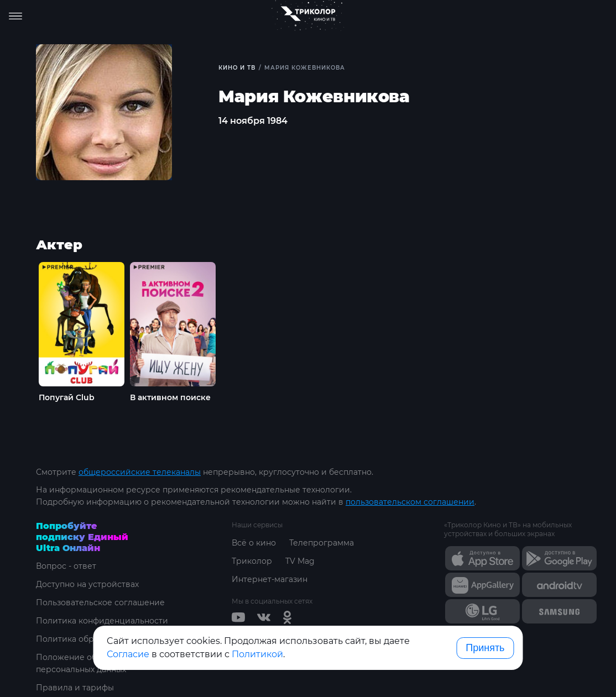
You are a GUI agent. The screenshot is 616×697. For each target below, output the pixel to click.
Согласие (128, 654)
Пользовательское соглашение (100, 602)
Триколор (252, 561)
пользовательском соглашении (410, 502)
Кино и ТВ (237, 68)
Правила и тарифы (75, 688)
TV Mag (300, 561)
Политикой (257, 654)
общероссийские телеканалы (140, 472)
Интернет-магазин (270, 579)
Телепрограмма (322, 543)
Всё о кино (254, 543)
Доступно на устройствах (87, 584)
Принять (485, 648)
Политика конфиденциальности (102, 621)
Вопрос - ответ (66, 566)
